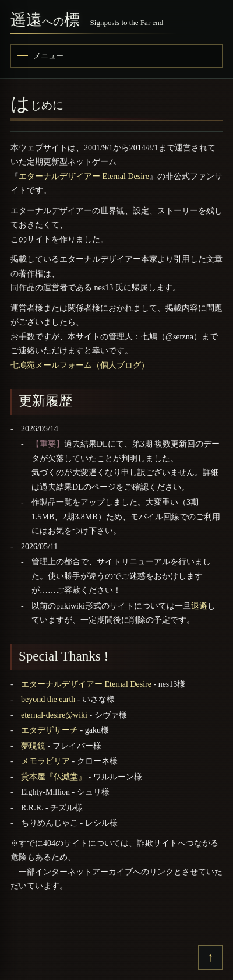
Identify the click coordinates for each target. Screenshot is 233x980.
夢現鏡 (33, 746)
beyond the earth (48, 699)
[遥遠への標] (116, 22)
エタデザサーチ (50, 730)
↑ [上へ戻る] (211, 957)
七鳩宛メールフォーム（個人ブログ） (80, 365)
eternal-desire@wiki (54, 715)
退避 (199, 606)
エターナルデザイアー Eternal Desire (84, 176)
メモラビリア (45, 761)
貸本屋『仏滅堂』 (54, 777)
